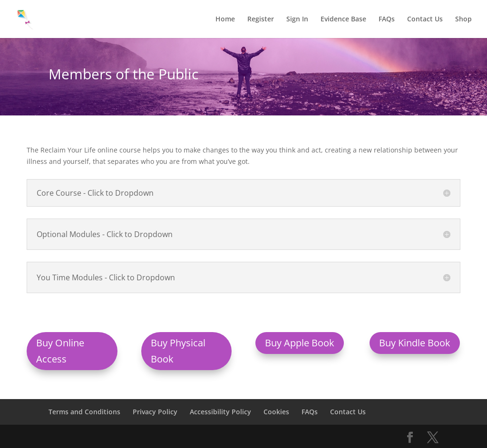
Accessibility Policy (220, 412)
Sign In (297, 19)
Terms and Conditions (84, 412)
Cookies (276, 412)
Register (261, 19)
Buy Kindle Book (415, 343)
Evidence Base (343, 19)
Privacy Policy (155, 412)
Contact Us (425, 19)
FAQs (387, 19)
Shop (463, 19)
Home (225, 19)
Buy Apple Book (300, 343)
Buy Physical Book (178, 351)
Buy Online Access (60, 351)
